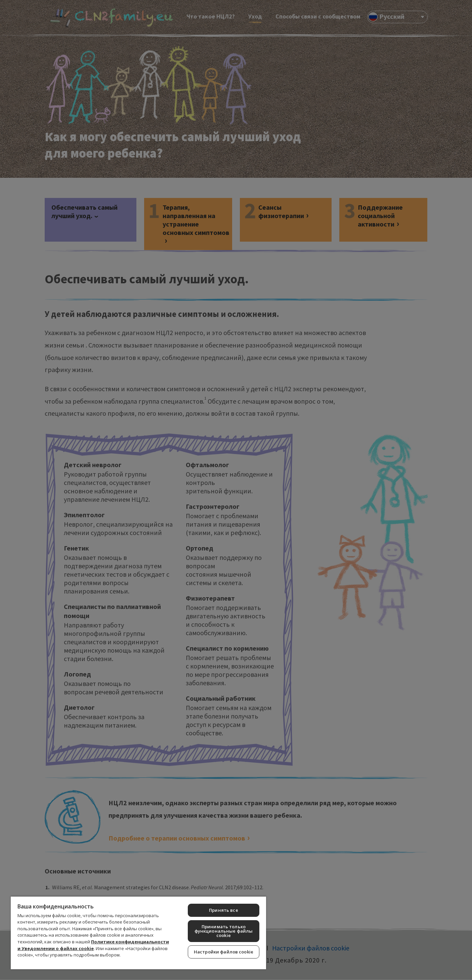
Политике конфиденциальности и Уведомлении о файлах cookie (93, 945)
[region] (138, 933)
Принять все (223, 910)
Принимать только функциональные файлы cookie (224, 931)
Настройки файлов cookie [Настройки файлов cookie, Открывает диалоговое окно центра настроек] (224, 952)
